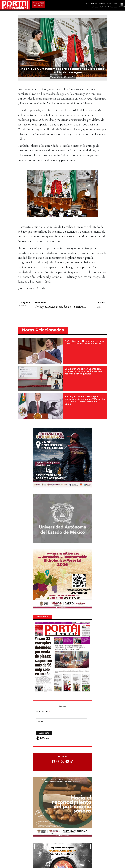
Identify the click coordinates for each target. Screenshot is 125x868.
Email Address (43, 712)
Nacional (23, 306)
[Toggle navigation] (122, 5)
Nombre (40, 721)
